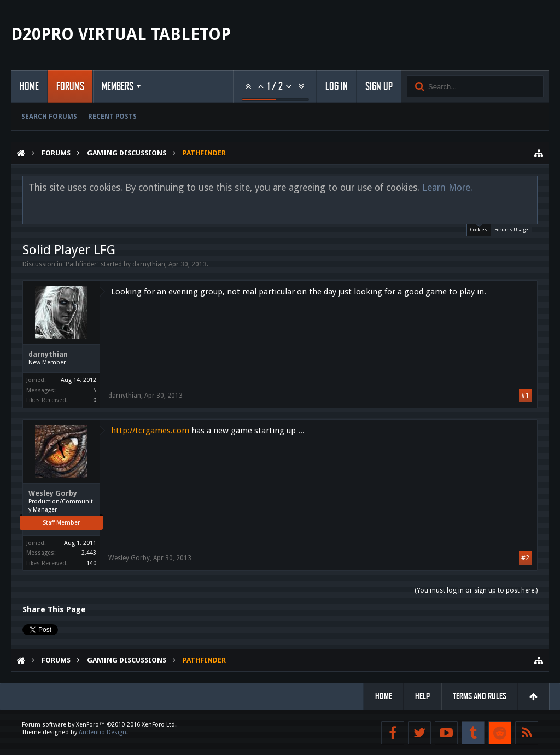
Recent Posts (112, 117)
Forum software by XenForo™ (99, 725)
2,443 (89, 553)
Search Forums (49, 117)
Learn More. (447, 188)
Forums (70, 86)
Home (29, 86)
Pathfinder (81, 264)
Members (118, 86)
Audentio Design (103, 732)
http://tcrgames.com (150, 431)
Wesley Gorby (53, 493)
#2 (525, 558)
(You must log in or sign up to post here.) (476, 590)
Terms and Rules (480, 696)
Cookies (479, 228)
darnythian (149, 264)
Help (422, 696)
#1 (525, 396)
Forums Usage (511, 230)
